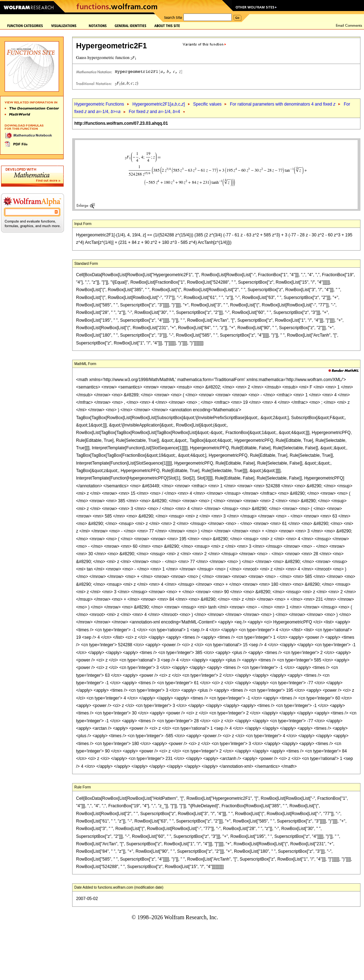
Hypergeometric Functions (99, 104)
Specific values (207, 104)
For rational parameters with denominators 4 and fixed (283, 104)
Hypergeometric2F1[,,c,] (158, 104)
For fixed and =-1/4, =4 (154, 112)
